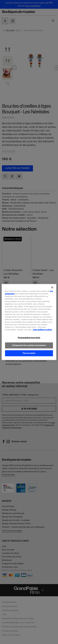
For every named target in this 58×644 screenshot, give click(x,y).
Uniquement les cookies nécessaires (29, 345)
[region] (29, 322)
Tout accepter (29, 353)
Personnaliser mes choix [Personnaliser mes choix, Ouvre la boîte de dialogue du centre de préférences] (29, 338)
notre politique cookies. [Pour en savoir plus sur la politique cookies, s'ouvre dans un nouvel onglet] (43, 330)
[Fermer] (52, 288)
